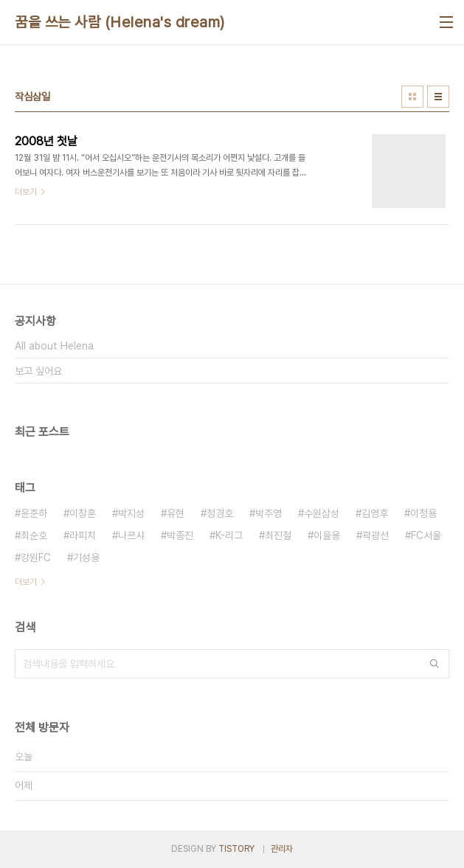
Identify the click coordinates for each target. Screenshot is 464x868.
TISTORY (236, 849)
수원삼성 (322, 513)
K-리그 (229, 535)
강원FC (36, 558)
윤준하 (34, 513)
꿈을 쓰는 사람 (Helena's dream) (120, 22)
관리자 (282, 849)
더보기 (26, 582)
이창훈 (83, 513)
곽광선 (375, 535)
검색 (434, 664)
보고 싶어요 (38, 371)
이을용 (327, 535)
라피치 (83, 535)
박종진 (180, 535)
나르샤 (131, 535)
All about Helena (54, 346)
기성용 (86, 558)
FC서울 (426, 535)
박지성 (131, 513)
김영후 (375, 513)
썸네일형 (412, 97)
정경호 (220, 513)
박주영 (269, 513)
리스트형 (438, 97)
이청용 (423, 513)
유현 (176, 513)
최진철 (278, 535)
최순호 (34, 535)
